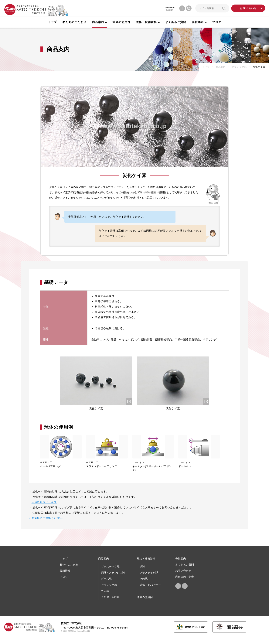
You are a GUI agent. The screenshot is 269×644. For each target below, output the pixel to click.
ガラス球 (106, 579)
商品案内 (104, 559)
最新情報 (65, 571)
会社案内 (181, 559)
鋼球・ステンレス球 (113, 573)
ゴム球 (105, 591)
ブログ (217, 22)
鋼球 (142, 567)
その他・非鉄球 (110, 597)
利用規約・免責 (185, 577)
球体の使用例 (121, 22)
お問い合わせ (248, 8)
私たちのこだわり (74, 22)
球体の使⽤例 (145, 597)
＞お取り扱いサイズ (44, 502)
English (170, 10)
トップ (52, 22)
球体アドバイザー (150, 585)
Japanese (171, 7)
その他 (144, 579)
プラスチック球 (110, 567)
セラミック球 (109, 585)
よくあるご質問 (176, 22)
